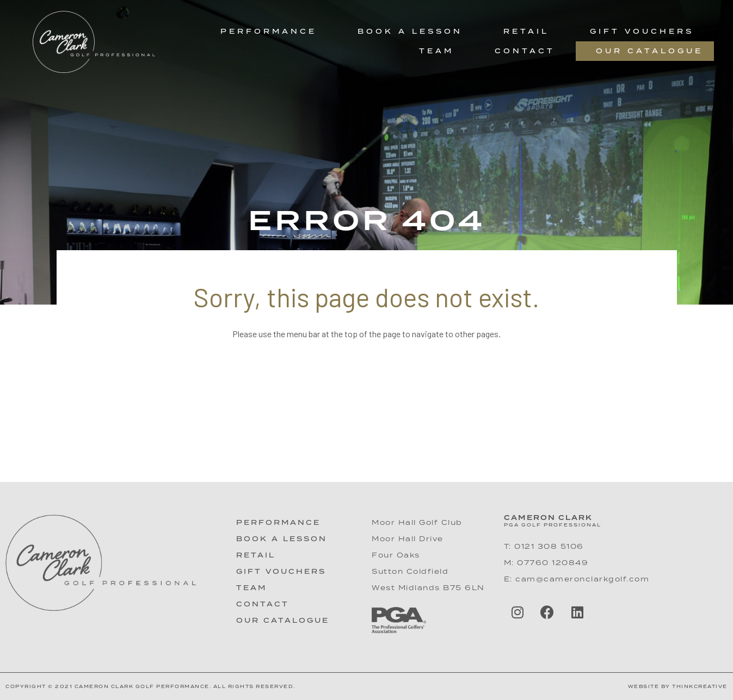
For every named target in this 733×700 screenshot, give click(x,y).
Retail (526, 31)
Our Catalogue (649, 51)
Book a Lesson (410, 31)
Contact (525, 51)
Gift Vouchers (642, 31)
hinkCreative (702, 686)
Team (436, 51)
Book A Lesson (282, 539)
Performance (269, 31)
